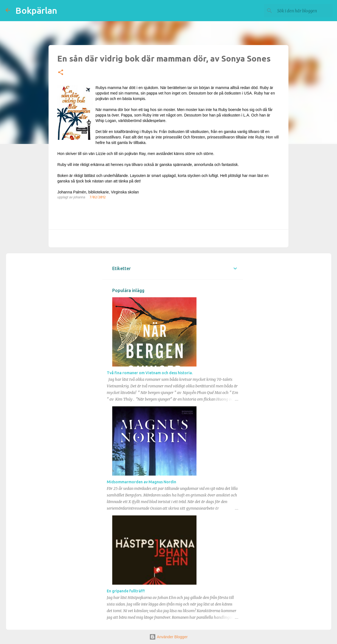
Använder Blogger (168, 637)
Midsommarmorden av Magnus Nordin (141, 482)
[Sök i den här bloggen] (304, 11)
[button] (61, 73)
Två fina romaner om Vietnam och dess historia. (150, 373)
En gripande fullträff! (126, 591)
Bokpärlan (36, 10)
